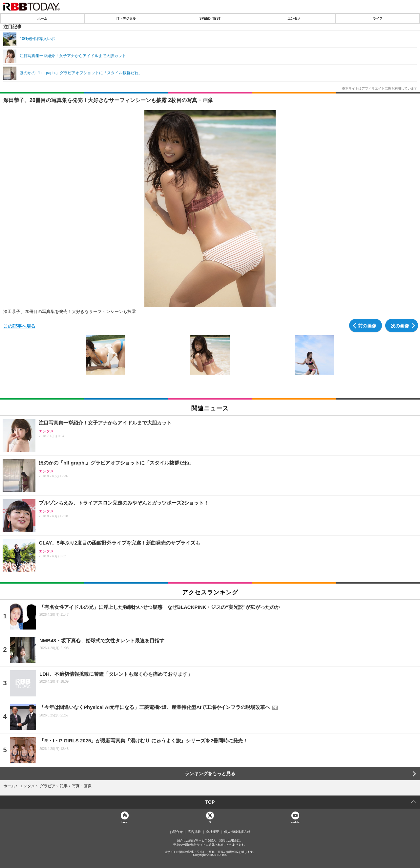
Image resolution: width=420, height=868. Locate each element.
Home (125, 822)
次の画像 (400, 325)
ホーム (42, 18)
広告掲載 (194, 832)
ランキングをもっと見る (210, 774)
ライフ (378, 18)
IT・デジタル (126, 18)
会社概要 (213, 832)
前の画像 (367, 325)
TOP (210, 802)
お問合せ (176, 832)
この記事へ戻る (19, 326)
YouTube (295, 822)
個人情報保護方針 (237, 832)
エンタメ (294, 18)
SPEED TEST (210, 18)
